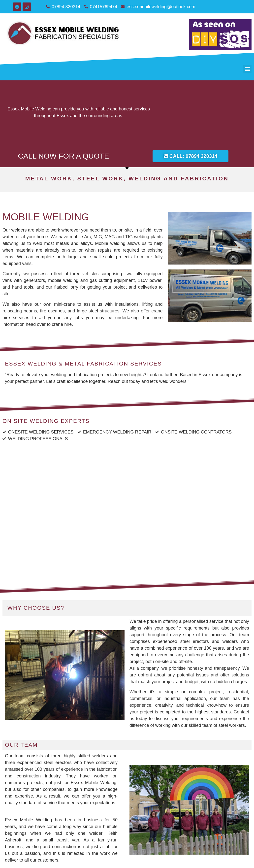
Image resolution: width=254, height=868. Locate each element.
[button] (247, 69)
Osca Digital (145, 865)
